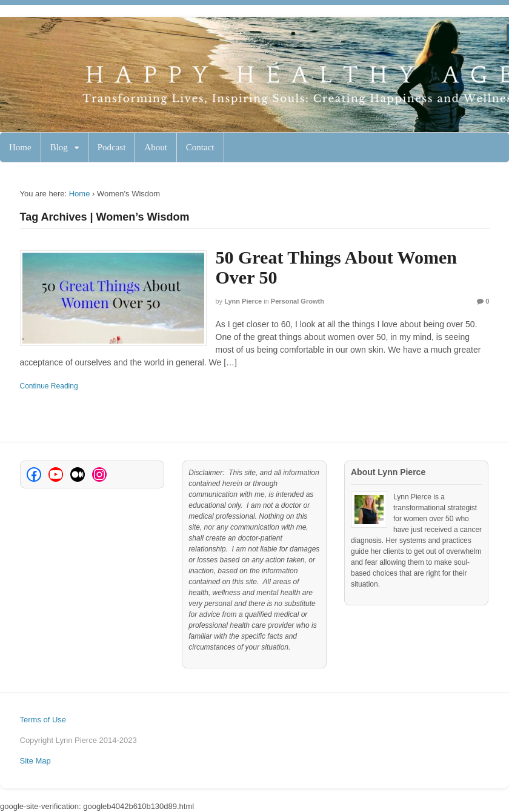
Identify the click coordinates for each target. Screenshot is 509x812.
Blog (59, 147)
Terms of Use (43, 720)
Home (20, 147)
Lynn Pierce (243, 301)
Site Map (35, 761)
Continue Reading (49, 386)
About (156, 147)
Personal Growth (298, 301)
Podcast (112, 147)
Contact (200, 147)
